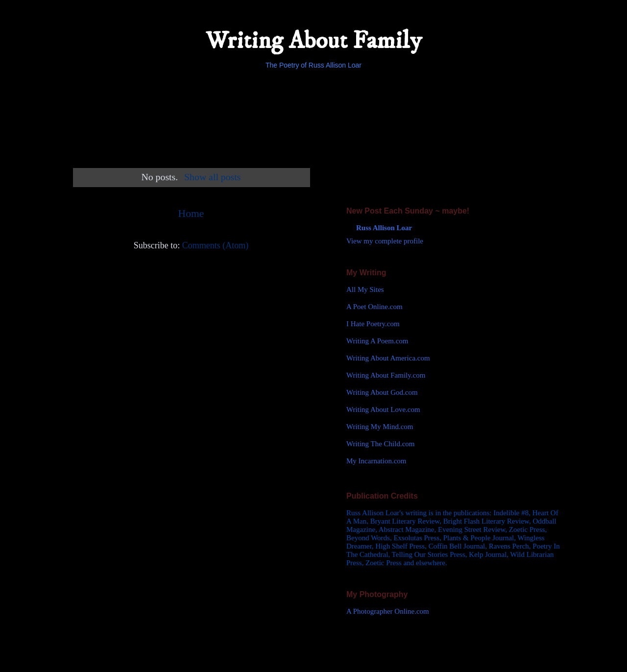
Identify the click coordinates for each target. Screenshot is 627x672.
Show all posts (212, 177)
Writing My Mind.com (380, 427)
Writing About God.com (382, 392)
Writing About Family (314, 41)
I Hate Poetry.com (373, 324)
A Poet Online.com (374, 307)
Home (191, 214)
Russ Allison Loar (384, 228)
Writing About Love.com (383, 409)
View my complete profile (385, 241)
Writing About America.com (388, 358)
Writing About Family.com (386, 375)
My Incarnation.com (376, 461)
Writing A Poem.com (377, 341)
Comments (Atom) (216, 245)
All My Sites (365, 289)
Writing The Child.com (381, 444)
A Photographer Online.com (388, 611)
